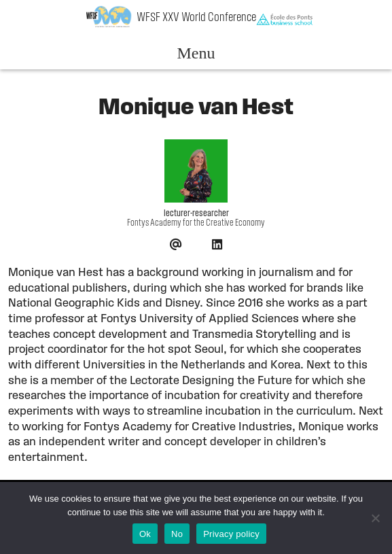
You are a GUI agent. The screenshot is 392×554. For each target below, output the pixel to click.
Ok (145, 534)
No (177, 534)
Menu (196, 53)
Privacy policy (231, 534)
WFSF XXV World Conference (196, 18)
